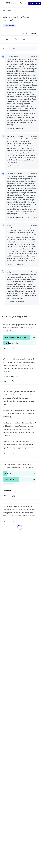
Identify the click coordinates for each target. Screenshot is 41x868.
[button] (20, 328)
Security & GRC (9, 26)
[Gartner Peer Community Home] (12, 4)
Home (4, 11)
